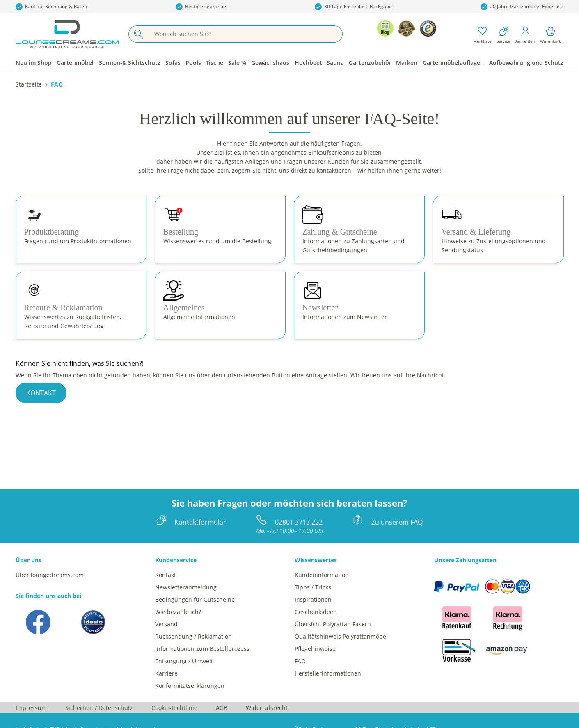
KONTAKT (41, 393)
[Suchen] (138, 34)
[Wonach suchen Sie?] (245, 34)
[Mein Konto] (525, 34)
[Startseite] (29, 84)
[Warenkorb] (551, 34)
